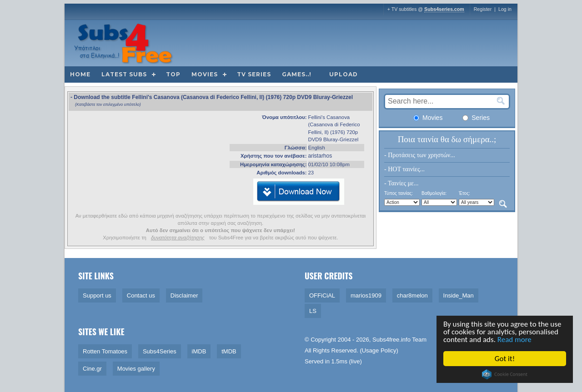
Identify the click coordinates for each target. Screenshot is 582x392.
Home (80, 74)
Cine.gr (92, 369)
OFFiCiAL (322, 295)
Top (173, 74)
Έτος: (464, 193)
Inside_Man (459, 295)
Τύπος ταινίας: (399, 193)
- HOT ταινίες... (404, 169)
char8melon (412, 295)
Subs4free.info (391, 340)
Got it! (505, 359)
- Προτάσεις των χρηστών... (420, 155)
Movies (205, 74)
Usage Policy (379, 350)
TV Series (254, 74)
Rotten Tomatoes (105, 351)
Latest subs (124, 74)
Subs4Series (160, 351)
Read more (515, 340)
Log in (505, 9)
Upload (344, 74)
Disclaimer (184, 295)
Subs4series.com (444, 9)
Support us (97, 295)
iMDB (199, 351)
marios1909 (366, 295)
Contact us (141, 295)
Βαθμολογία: (434, 193)
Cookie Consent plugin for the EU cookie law (505, 374)
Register (483, 9)
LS (313, 311)
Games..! (297, 74)
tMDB (229, 351)
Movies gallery (136, 369)
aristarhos (320, 156)
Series (476, 118)
